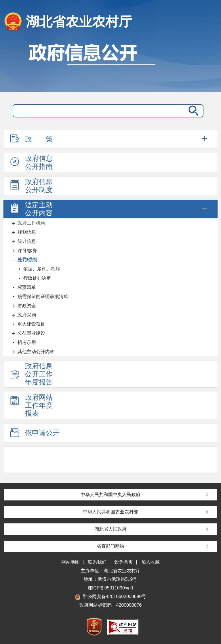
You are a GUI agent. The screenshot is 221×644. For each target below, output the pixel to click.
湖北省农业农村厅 (79, 22)
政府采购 (27, 315)
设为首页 (124, 562)
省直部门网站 (110, 546)
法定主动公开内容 (31, 209)
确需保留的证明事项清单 (43, 296)
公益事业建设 (31, 333)
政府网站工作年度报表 (31, 405)
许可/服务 (27, 251)
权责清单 (27, 287)
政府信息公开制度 (31, 186)
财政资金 (27, 306)
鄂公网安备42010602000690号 (111, 596)
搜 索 (192, 111)
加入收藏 (150, 562)
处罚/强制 (27, 260)
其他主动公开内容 (36, 352)
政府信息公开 (110, 65)
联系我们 (97, 562)
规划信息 (27, 232)
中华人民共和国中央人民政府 (110, 495)
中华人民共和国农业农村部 (110, 512)
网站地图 (71, 562)
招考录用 (27, 342)
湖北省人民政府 (110, 529)
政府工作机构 (31, 223)
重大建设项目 (31, 324)
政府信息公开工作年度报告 (31, 374)
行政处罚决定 (37, 278)
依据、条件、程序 (42, 269)
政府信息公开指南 (31, 162)
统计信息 (27, 241)
